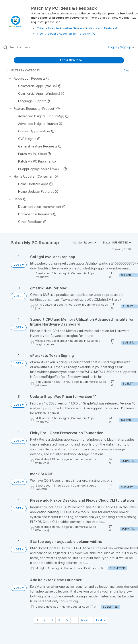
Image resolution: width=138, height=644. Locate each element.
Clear (127, 70)
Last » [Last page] (101, 620)
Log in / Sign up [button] (121, 47)
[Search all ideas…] (34, 47)
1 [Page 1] (37, 620)
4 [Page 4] (59, 620)
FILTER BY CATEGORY (24, 70)
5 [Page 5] (67, 620)
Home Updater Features (80, 568)
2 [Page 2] (45, 620)
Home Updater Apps (75, 607)
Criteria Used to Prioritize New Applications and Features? (77, 28)
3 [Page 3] (52, 620)
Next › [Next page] (86, 620)
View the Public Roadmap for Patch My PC (66, 33)
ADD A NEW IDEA (69, 60)
